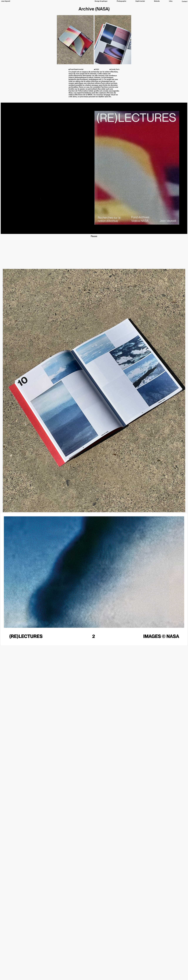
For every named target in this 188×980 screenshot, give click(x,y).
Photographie (121, 1)
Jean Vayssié (6, 1)
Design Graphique (101, 1)
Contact (185, 1)
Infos (171, 1)
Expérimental (140, 1)
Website (157, 1)
